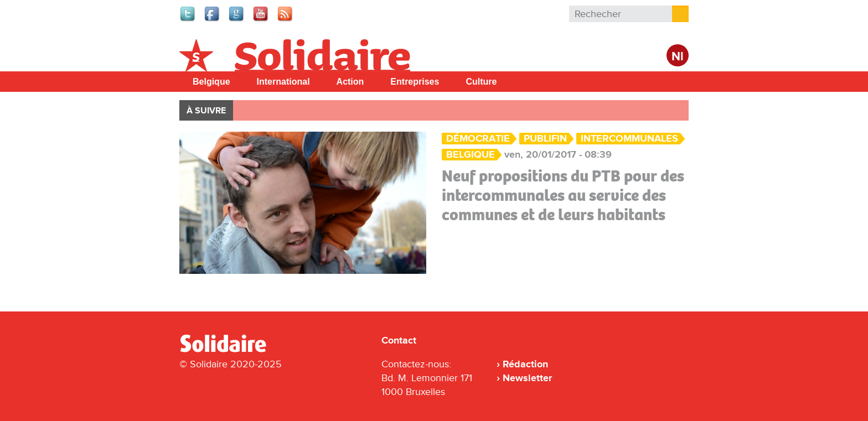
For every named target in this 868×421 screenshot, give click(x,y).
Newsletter (527, 378)
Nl (678, 57)
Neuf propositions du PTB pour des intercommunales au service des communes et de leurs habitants (563, 195)
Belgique (211, 82)
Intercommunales (629, 139)
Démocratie (478, 139)
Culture (481, 82)
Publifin (545, 139)
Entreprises (415, 82)
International (283, 82)
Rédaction (525, 364)
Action (350, 82)
